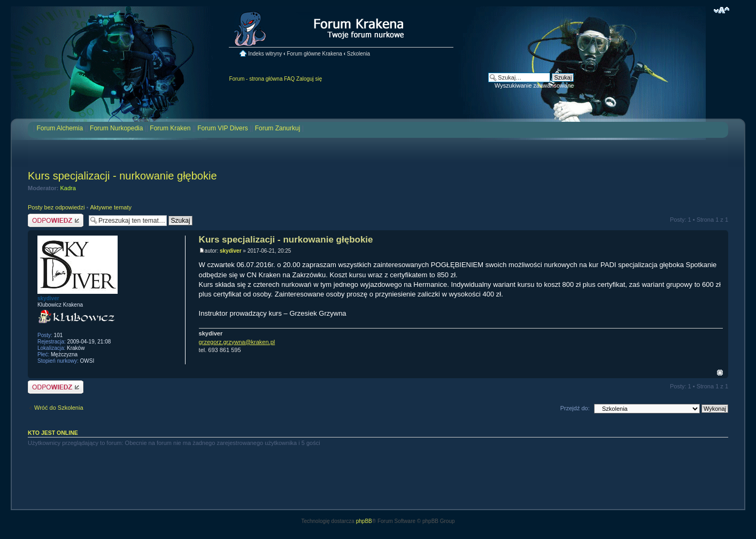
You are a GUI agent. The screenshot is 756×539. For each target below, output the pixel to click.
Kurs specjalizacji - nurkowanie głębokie (122, 176)
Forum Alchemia (60, 128)
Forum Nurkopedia (116, 128)
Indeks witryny (265, 54)
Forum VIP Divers (222, 128)
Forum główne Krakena (314, 54)
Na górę (720, 373)
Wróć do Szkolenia (59, 408)
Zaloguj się (309, 79)
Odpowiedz (56, 220)
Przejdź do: (575, 408)
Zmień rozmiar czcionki (722, 10)
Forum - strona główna (256, 79)
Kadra (68, 188)
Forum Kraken (170, 128)
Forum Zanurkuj (278, 128)
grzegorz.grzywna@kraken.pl (237, 342)
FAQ (289, 79)
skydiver (231, 251)
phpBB (364, 521)
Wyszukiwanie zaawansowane (534, 85)
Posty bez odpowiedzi (56, 207)
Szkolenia (358, 54)
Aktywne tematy (111, 207)
